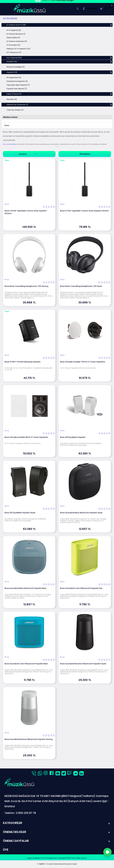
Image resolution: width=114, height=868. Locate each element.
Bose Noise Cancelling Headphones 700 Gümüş (26, 286)
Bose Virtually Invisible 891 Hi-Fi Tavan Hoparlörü (26, 437)
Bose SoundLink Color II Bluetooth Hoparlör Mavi (26, 664)
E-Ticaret (48, 864)
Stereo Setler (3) (13, 38)
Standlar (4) (12, 99)
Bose (7, 204)
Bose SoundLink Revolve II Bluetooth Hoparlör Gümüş (29, 739)
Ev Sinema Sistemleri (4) (17, 41)
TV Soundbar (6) (13, 45)
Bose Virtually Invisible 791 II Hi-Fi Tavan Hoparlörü (83, 362)
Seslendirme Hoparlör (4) (17, 81)
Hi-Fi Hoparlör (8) (14, 30)
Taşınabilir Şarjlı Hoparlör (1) (18, 85)
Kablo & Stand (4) (14, 94)
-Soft (41, 864)
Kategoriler (10, 18)
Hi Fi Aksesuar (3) (14, 52)
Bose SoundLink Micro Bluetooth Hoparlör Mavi (25, 588)
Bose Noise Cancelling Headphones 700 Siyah (81, 286)
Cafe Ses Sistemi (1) (15, 110)
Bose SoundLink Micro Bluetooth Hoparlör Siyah (81, 513)
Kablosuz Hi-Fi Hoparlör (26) (18, 49)
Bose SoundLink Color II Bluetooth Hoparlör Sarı (81, 588)
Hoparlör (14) (12, 72)
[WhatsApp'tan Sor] (107, 852)
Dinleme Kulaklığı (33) (16, 67)
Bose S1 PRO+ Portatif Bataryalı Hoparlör (23, 362)
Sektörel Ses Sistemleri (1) (17, 105)
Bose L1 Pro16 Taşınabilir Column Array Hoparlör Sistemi (26, 212)
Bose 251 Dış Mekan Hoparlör (73, 437)
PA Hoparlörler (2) (14, 78)
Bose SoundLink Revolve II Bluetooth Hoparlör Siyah (83, 664)
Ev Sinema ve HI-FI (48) (16, 25)
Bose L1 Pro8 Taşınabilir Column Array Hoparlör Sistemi (84, 211)
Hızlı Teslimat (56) (14, 58)
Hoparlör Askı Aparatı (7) (17, 89)
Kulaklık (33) (12, 62)
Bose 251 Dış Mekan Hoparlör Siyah (20, 513)
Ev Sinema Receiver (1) (16, 34)
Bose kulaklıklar (10, 144)
